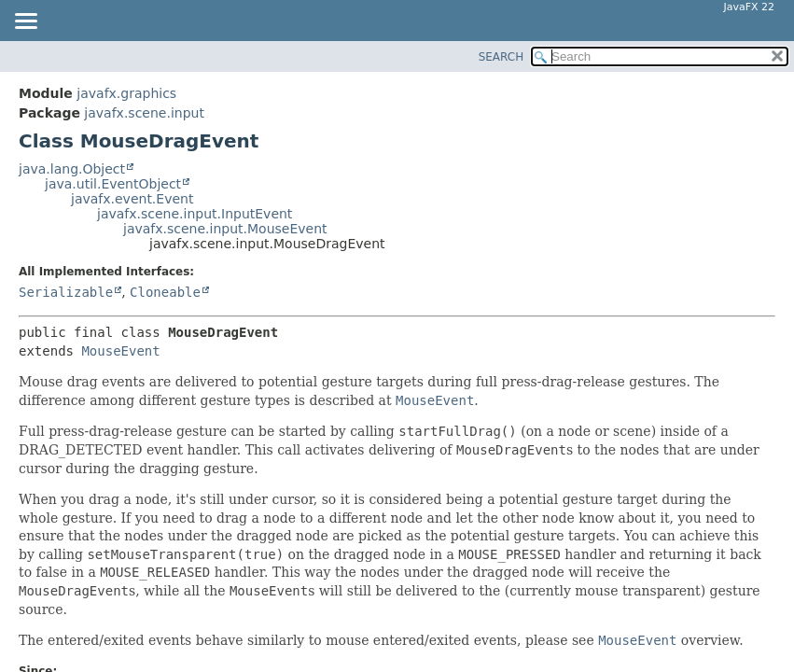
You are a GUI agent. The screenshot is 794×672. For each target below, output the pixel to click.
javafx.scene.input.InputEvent (195, 214)
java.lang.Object (72, 169)
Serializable (66, 292)
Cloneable (165, 292)
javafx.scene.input (144, 113)
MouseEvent (120, 351)
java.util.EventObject (113, 184)
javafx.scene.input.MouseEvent (225, 229)
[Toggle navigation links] (25, 22)
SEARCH (501, 57)
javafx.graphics (126, 93)
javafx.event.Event (132, 199)
